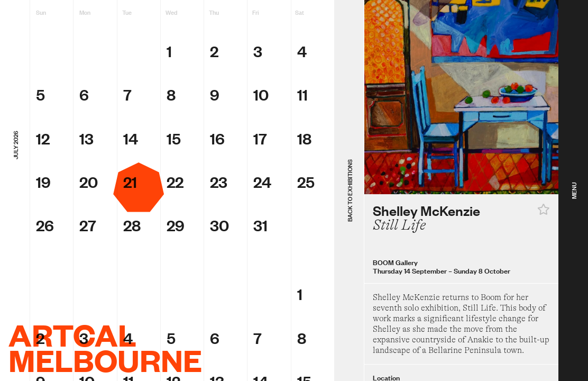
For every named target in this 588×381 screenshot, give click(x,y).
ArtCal (72, 334)
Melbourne (105, 360)
